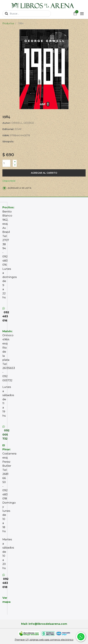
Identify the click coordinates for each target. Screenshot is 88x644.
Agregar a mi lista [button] (17, 188)
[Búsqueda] (6, 13)
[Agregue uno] (15, 162)
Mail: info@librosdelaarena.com (44, 624)
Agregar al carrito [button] (44, 173)
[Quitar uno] (15, 165)
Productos (8, 23)
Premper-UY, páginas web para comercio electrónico (44, 640)
